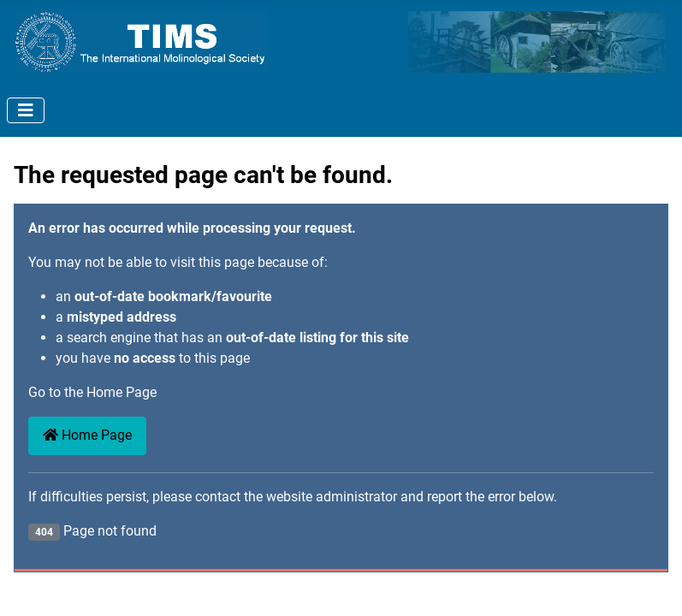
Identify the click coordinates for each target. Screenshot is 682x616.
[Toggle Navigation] (26, 110)
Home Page (87, 435)
